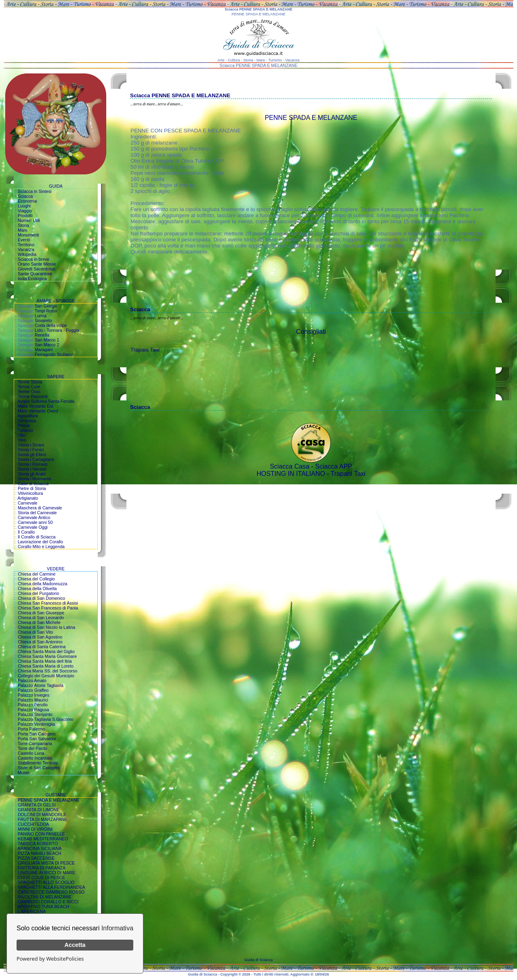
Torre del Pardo (33, 748)
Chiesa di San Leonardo (41, 618)
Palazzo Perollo (33, 705)
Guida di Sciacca (258, 960)
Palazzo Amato (32, 681)
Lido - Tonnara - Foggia (57, 330)
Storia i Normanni (34, 479)
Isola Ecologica (32, 279)
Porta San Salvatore (37, 739)
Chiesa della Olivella (37, 588)
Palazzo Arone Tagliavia (41, 685)
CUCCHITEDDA (34, 824)
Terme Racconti (33, 396)
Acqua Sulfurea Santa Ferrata (46, 401)
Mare (23, 230)
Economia (27, 201)
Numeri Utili (29, 220)
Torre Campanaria (35, 743)
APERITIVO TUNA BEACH (43, 907)
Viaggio (25, 211)
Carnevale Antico (34, 517)
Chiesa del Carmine (37, 574)
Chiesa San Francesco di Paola (48, 608)
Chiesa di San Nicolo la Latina (46, 627)
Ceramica (27, 421)
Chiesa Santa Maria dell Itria (45, 661)
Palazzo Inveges (34, 695)
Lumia (41, 316)
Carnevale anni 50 (35, 522)
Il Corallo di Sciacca (37, 537)
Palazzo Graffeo (33, 690)
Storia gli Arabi (32, 474)
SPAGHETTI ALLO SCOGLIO (46, 882)
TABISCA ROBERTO (38, 844)
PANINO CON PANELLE (41, 834)
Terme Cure (29, 387)
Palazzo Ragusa (34, 710)
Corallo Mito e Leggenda (41, 547)
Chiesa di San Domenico (41, 598)
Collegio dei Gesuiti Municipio (46, 676)
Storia (23, 225)
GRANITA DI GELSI (37, 805)
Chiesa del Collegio (36, 579)
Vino (22, 440)
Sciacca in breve (34, 259)
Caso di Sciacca (33, 484)
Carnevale (28, 503)
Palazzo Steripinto (35, 714)
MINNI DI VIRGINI (35, 829)
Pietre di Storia (32, 488)
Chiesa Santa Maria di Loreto (46, 666)
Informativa (117, 928)
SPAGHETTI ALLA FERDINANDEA (51, 887)
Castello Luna (31, 753)
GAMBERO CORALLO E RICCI (48, 902)
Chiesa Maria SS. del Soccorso (47, 671)
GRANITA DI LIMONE (39, 810)
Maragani (44, 350)
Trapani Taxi (145, 350)
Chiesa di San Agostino (40, 637)
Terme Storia (30, 382)
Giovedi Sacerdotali (36, 269)
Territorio (26, 245)
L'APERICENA (32, 911)
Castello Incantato (35, 758)
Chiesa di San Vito (35, 632)
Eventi (24, 240)
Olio (22, 435)
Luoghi (24, 206)
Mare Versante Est (36, 406)
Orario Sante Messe (37, 264)
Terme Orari (29, 392)
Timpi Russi (46, 311)
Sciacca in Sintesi (35, 191)
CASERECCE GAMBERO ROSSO (51, 892)
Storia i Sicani (31, 445)
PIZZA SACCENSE (36, 858)
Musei (23, 773)
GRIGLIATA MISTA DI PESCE (46, 863)
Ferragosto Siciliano (54, 354)
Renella (42, 335)
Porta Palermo (32, 729)
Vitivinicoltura (30, 493)
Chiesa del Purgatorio (38, 593)
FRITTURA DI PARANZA (42, 868)
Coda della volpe (51, 325)
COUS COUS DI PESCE (41, 877)
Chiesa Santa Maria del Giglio (46, 651)
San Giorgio (46, 306)
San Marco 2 (47, 345)
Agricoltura (28, 416)
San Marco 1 (47, 340)
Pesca (24, 425)
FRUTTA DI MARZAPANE (43, 819)
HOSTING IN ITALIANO (291, 474)
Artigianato (28, 498)
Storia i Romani (33, 464)
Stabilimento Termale (38, 763)
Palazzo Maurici (33, 700)
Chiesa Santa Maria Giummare (47, 656)
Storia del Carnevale (37, 513)
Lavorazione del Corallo (40, 542)
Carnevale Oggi (33, 527)
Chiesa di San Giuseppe (41, 613)
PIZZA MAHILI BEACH (40, 853)
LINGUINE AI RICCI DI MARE (46, 873)
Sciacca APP (334, 466)
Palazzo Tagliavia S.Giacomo (46, 719)
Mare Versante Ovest (38, 411)
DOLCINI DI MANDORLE (42, 815)
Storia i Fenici (31, 450)
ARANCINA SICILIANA (39, 848)
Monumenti (28, 235)
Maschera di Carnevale (40, 508)
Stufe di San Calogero (39, 768)
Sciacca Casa (290, 466)
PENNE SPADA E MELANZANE (49, 800)
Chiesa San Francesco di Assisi (48, 603)
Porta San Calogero (37, 734)
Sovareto (43, 320)
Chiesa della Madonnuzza (43, 584)
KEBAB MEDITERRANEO (43, 839)
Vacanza (26, 249)
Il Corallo (26, 532)
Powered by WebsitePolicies (50, 959)
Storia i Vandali (32, 469)
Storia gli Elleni (32, 454)
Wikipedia (27, 254)
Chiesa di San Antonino (40, 642)
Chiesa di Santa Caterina (42, 647)
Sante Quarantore (35, 274)
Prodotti (25, 216)
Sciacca (25, 196)
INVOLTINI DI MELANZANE (45, 897)
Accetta (75, 945)
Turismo (25, 430)
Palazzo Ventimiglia (36, 724)
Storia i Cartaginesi (36, 459)
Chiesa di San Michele (39, 622)
